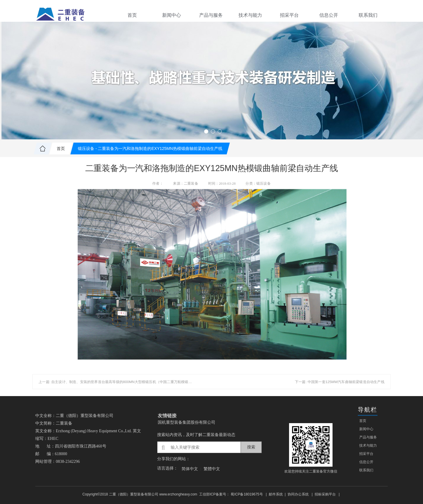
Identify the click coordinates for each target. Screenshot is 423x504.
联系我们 (368, 15)
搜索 (251, 447)
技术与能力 (250, 15)
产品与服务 (211, 15)
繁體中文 (212, 469)
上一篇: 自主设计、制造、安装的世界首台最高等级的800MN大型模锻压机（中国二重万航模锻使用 (128, 370)
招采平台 (289, 15)
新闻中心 (172, 15)
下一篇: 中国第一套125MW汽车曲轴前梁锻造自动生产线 (325, 370)
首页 (132, 15)
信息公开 (329, 15)
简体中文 (190, 469)
